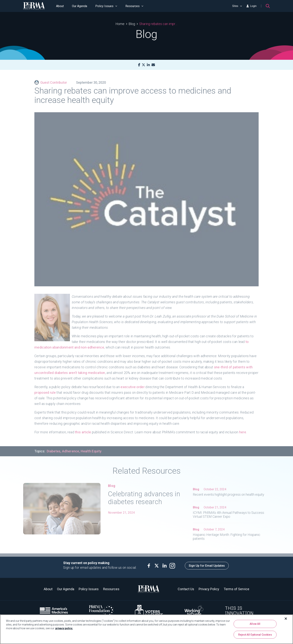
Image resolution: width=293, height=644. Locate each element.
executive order (133, 384)
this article (83, 429)
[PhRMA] (34, 6)
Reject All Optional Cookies (255, 635)
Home (120, 24)
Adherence (71, 448)
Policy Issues (106, 6)
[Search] (268, 6)
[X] (144, 65)
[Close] (286, 619)
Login (252, 6)
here (243, 429)
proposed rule (45, 390)
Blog (132, 24)
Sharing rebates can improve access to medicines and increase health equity (158, 24)
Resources (134, 6)
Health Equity (91, 448)
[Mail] (153, 65)
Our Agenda (80, 6)
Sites (237, 6)
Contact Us (186, 589)
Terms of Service (236, 589)
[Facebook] (139, 65)
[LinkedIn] (148, 65)
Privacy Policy (209, 589)
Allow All (255, 624)
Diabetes (54, 448)
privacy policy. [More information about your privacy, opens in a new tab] (64, 628)
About (60, 6)
